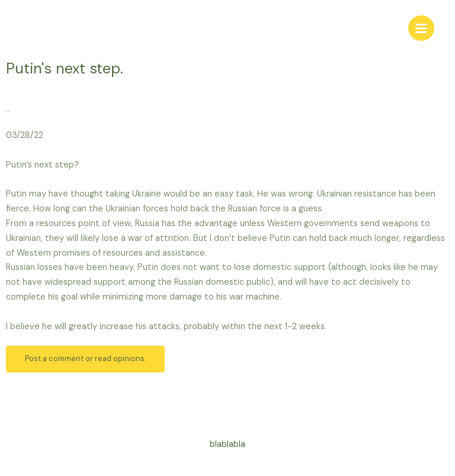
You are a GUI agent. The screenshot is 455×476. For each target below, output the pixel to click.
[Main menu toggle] (421, 28)
